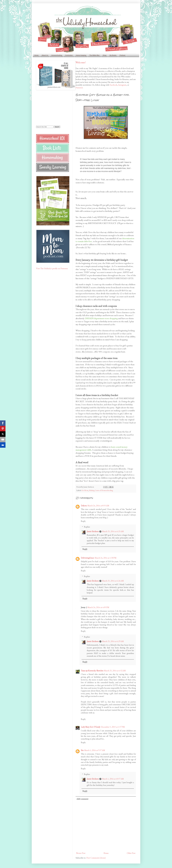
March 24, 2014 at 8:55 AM (98, 506)
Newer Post (81, 853)
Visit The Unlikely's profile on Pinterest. (52, 268)
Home (36, 55)
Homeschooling (57, 55)
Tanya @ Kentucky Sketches (92, 671)
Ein (82, 750)
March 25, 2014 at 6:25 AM (113, 531)
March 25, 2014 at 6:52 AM (115, 671)
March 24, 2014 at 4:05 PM (98, 607)
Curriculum (69, 55)
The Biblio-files (94, 55)
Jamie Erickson (93, 531)
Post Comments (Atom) (96, 858)
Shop (105, 55)
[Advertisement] (50, 108)
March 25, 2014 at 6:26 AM (113, 581)
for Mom (85, 490)
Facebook (113, 85)
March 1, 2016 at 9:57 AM (95, 750)
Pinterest (79, 88)
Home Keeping (81, 55)
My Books (113, 55)
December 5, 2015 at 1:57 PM (113, 727)
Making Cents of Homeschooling (101, 490)
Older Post (131, 853)
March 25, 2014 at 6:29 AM (113, 641)
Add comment (82, 799)
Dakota (84, 506)
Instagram (122, 85)
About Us (45, 55)
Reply (83, 521)
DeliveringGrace (87, 558)
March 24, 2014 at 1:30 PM (106, 558)
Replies (87, 527)
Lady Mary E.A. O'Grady (91, 727)
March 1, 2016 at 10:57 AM (113, 779)
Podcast (122, 55)
